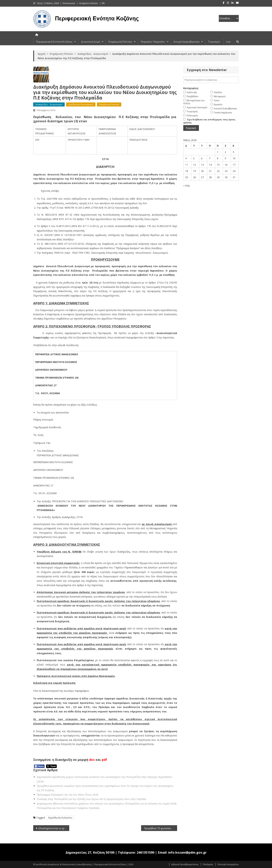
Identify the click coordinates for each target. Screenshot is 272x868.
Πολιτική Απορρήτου (228, 864)
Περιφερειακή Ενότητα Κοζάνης (54, 42)
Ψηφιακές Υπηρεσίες (153, 42)
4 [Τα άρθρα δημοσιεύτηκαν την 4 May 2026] (186, 158)
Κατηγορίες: (191, 88)
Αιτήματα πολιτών (88, 3)
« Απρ (187, 186)
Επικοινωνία (69, 3)
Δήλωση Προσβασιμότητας (185, 864)
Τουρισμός (214, 42)
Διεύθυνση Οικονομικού (81, 104)
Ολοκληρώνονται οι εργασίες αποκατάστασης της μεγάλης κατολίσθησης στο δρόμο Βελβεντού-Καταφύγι (54, 828)
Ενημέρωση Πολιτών (120, 42)
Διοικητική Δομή (90, 42)
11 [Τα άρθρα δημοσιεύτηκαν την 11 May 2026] (187, 165)
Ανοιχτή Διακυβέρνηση (186, 42)
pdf (104, 760)
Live (228, 42)
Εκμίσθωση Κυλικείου (60, 818)
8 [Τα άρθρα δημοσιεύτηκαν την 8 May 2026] (218, 158)
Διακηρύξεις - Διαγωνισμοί (49, 104)
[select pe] (229, 18)
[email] (211, 80)
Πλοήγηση (208, 864)
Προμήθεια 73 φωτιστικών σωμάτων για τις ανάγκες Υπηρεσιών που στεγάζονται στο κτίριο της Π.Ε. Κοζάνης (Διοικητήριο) (161, 828)
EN (103, 3)
